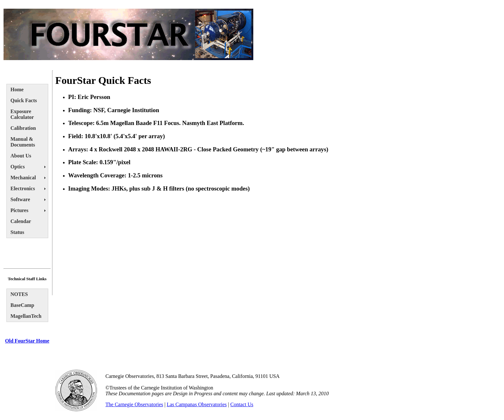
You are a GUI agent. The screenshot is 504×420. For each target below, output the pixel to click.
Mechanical (23, 178)
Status (18, 232)
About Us (21, 156)
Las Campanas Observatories (197, 404)
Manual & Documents (23, 142)
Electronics (23, 188)
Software (20, 199)
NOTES (19, 294)
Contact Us (242, 404)
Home (17, 89)
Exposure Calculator (22, 114)
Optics (18, 167)
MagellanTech (26, 316)
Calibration (23, 128)
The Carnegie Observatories (134, 404)
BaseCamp (22, 305)
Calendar (21, 221)
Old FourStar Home (27, 341)
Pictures (20, 210)
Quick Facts (24, 100)
